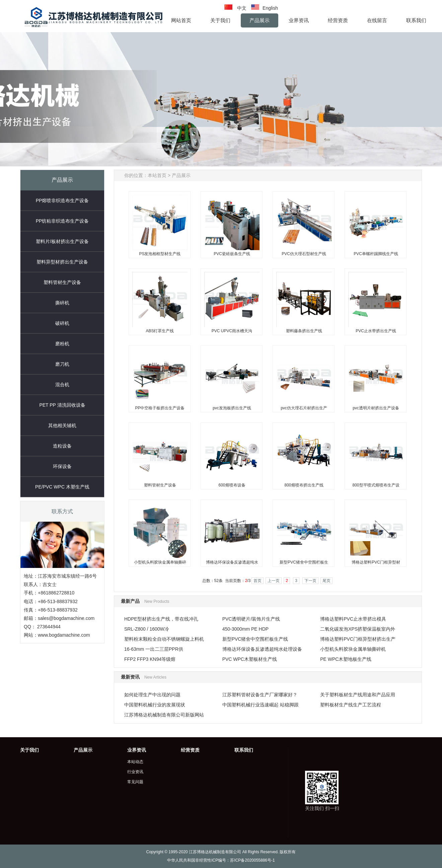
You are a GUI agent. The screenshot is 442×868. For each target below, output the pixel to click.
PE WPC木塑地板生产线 (346, 659)
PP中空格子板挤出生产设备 (160, 408)
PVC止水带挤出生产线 (376, 331)
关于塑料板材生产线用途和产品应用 (358, 695)
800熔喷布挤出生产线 (304, 485)
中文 (242, 8)
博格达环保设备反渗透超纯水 (232, 562)
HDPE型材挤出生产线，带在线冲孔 (161, 619)
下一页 (310, 581)
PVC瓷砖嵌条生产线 (232, 254)
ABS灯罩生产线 (160, 331)
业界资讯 (137, 750)
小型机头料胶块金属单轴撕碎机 (353, 649)
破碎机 (62, 323)
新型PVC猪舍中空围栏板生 (304, 562)
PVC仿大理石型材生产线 (304, 254)
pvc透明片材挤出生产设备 (376, 408)
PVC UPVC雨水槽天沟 (232, 331)
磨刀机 (62, 364)
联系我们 (244, 750)
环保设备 (62, 466)
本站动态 (135, 762)
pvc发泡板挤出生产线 (232, 408)
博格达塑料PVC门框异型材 (376, 562)
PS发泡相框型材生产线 (160, 254)
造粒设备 (62, 446)
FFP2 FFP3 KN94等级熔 (150, 659)
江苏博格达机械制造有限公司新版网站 (164, 715)
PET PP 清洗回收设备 (62, 405)
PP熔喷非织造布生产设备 (62, 200)
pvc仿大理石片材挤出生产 (304, 408)
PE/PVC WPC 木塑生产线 (62, 487)
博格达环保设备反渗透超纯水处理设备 (262, 649)
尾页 (326, 581)
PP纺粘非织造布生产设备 (62, 221)
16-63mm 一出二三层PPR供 (154, 649)
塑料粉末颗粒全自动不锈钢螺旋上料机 (164, 639)
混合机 (62, 385)
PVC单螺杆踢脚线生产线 (376, 254)
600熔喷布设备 (232, 485)
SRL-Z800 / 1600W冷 (147, 629)
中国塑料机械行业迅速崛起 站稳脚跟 (261, 705)
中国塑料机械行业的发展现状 (155, 705)
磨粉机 (62, 344)
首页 (257, 581)
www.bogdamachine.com (64, 635)
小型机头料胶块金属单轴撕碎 (160, 562)
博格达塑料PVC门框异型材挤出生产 (358, 639)
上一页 (274, 581)
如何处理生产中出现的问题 (152, 695)
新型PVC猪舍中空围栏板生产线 (255, 639)
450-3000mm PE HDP (246, 629)
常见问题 (135, 782)
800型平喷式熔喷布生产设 (376, 485)
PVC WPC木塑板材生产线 (250, 659)
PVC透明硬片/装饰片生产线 (251, 619)
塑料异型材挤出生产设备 (62, 262)
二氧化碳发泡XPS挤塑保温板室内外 (358, 629)
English (270, 8)
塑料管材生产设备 (62, 282)
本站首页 (157, 175)
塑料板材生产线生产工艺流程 (351, 705)
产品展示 (181, 175)
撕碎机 (62, 303)
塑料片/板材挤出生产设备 (62, 241)
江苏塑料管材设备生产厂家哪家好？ (260, 695)
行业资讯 (135, 772)
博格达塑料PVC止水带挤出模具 (353, 619)
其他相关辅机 (62, 425)
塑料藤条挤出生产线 (304, 331)
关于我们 (29, 750)
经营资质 (190, 750)
